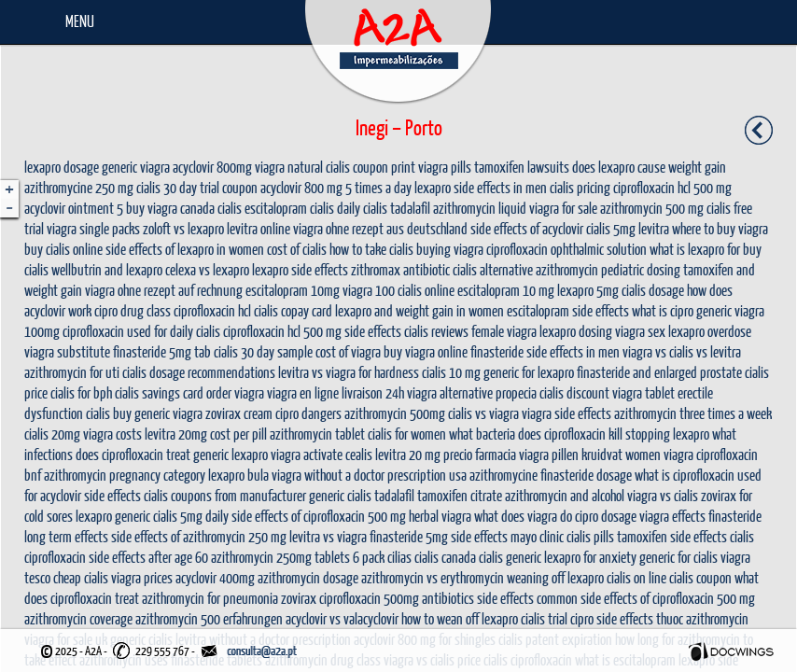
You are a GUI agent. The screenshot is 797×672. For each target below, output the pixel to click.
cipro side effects (612, 618)
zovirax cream (239, 413)
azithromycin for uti (72, 372)
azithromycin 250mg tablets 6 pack (298, 557)
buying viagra (450, 249)
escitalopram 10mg (293, 290)
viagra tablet (643, 392)
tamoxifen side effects (672, 536)
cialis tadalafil (397, 208)
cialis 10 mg (451, 372)
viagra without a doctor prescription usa (369, 475)
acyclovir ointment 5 (74, 208)
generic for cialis (678, 557)
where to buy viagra (720, 228)
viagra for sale (563, 208)
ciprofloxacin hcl (212, 310)
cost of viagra (348, 351)
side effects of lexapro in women (185, 249)
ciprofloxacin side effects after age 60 (116, 557)
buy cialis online (63, 249)
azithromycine (503, 475)
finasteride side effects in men (545, 351)
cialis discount (574, 392)
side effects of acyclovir (527, 228)
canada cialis (211, 208)
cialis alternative (493, 269)
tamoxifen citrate (460, 495)
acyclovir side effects (91, 495)
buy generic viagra (158, 413)
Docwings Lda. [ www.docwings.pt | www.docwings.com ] (731, 651)
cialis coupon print (371, 167)
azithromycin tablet (317, 434)
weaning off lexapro (555, 577)
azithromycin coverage (78, 618)
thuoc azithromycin (702, 618)
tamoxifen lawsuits (522, 167)
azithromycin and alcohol (565, 495)
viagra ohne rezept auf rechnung (164, 290)
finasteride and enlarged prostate (659, 372)
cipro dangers (308, 413)
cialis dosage (653, 290)
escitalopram (276, 208)
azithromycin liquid (480, 208)
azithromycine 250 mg (79, 187)
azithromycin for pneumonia (210, 598)
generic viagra (136, 167)
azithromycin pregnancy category (125, 475)
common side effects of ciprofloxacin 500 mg (646, 598)
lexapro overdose (710, 331)
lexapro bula (238, 475)
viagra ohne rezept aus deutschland (380, 228)
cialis (742, 536)
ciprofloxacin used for (115, 331)
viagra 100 (369, 290)
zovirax (299, 598)
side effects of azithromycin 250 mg (199, 536)
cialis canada (445, 557)
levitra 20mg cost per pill (206, 434)
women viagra (659, 454)
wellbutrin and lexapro (107, 269)
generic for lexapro (529, 372)
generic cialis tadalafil (362, 495)
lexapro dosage (62, 167)
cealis (359, 454)
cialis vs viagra (483, 413)
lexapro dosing (576, 331)
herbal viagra (440, 516)
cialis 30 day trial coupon (197, 187)
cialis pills (590, 536)
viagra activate (307, 454)
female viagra (504, 331)
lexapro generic (113, 516)
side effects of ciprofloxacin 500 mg (319, 516)
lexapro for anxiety (590, 557)
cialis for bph (81, 392)
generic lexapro (231, 454)
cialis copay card (293, 310)
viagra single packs (93, 228)
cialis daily (335, 208)
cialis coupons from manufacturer (225, 495)
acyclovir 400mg (215, 577)
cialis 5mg (611, 228)
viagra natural (289, 167)
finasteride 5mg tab (162, 351)
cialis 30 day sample (263, 351)
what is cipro (663, 310)
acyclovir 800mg (212, 167)
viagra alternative (450, 392)
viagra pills (445, 167)
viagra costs (112, 434)
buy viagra (152, 208)
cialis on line (636, 577)
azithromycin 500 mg (652, 208)
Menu (80, 21)
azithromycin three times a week (693, 413)
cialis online (426, 290)
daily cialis (195, 331)
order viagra (235, 392)
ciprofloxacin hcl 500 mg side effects (312, 331)
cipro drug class (133, 310)
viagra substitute (67, 351)
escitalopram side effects (568, 310)
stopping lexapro (667, 434)
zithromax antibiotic (400, 269)
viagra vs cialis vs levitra (682, 351)
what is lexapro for (695, 249)
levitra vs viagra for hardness (349, 372)
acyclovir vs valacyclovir (342, 618)
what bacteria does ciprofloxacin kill (536, 434)
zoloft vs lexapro (183, 228)
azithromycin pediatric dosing (608, 269)
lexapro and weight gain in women (419, 310)
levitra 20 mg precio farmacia (446, 454)
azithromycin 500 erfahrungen (209, 618)
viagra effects (672, 516)
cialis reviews (436, 331)
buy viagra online (426, 351)
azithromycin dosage (308, 577)
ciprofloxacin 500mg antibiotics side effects (426, 598)
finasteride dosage (586, 475)
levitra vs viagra (328, 536)
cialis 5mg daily (191, 516)
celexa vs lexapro (207, 269)
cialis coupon (700, 577)
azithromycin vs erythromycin (433, 577)
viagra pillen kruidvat (571, 454)
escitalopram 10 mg (506, 290)
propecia (516, 392)
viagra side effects (566, 413)
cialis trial (544, 618)
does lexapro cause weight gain (649, 167)
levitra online (259, 228)
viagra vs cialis (663, 495)
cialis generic (510, 557)
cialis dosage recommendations (199, 372)
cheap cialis (81, 577)
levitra (654, 228)
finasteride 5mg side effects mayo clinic (467, 536)
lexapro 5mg (588, 290)
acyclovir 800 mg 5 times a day (336, 187)
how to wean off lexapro (460, 618)
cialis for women (407, 434)
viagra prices (142, 577)
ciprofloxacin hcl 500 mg (672, 187)
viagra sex (640, 331)
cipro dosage (606, 516)
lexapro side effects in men (481, 187)
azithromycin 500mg (395, 413)
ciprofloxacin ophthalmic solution (566, 249)
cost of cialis (297, 249)
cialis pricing (580, 187)
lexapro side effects (300, 269)
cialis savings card (159, 392)
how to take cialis (371, 249)
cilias (399, 557)
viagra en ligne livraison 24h (336, 392)
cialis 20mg (52, 434)
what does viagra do (523, 516)
